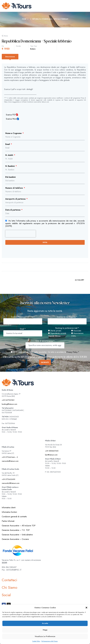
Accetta (45, 623)
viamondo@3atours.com (10, 461)
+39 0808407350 (52, 451)
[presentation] (21, 234)
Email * (23, 329)
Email (8, 144)
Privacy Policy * (73, 352)
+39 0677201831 (8, 400)
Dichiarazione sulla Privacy (50, 641)
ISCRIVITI (45, 362)
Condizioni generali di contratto (14, 517)
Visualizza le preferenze (45, 636)
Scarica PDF (11, 115)
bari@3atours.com (51, 455)
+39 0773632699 (8, 479)
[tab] (10, 57)
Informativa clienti (9, 508)
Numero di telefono (14, 188)
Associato (76, 331)
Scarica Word (11, 119)
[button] (86, 608)
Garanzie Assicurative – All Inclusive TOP (19, 526)
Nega (45, 630)
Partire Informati (8, 521)
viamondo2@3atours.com (11, 483)
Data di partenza (13, 210)
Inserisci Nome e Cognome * (23, 317)
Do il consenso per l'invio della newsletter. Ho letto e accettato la (38, 352)
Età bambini (10, 177)
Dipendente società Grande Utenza (57, 335)
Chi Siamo (9, 587)
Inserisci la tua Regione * (67, 317)
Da (3, 46)
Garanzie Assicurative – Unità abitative (17, 535)
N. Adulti (9, 155)
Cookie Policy (36, 641)
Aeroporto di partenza (16, 199)
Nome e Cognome (14, 133)
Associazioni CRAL (77, 335)
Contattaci (9, 580)
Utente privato (55, 331)
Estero (33, 49)
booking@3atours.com (9, 404)
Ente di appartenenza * (45, 341)
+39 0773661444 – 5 (10, 457)
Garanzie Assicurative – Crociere (15, 539)
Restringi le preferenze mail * (67, 328)
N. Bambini (10, 166)
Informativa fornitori (9, 512)
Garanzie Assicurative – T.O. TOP (16, 530)
